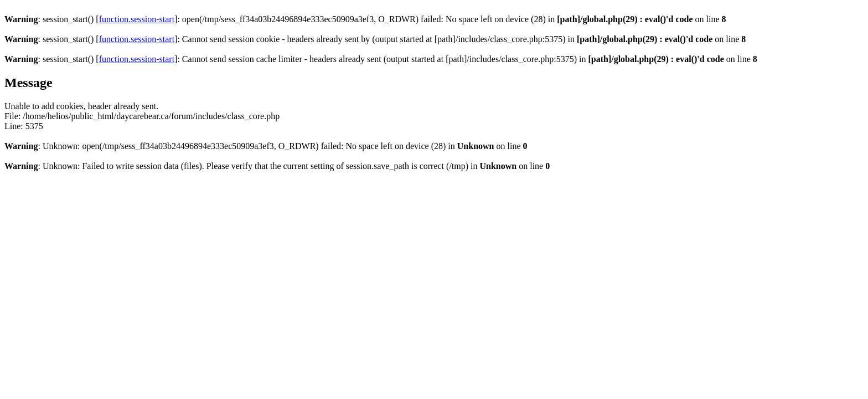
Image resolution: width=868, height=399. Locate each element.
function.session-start (137, 19)
